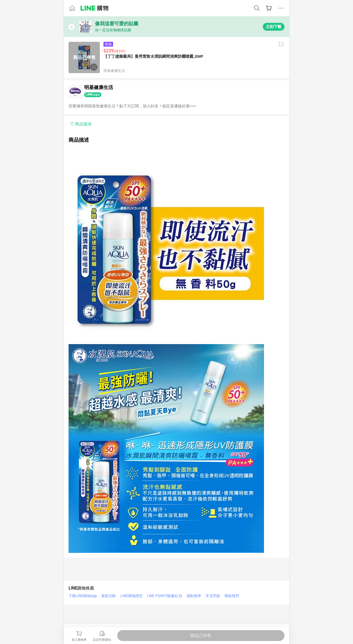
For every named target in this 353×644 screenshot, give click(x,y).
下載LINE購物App (83, 596)
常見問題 (213, 596)
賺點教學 (194, 596)
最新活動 (109, 596)
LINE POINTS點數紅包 (165, 596)
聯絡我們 (232, 596)
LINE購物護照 (131, 596)
